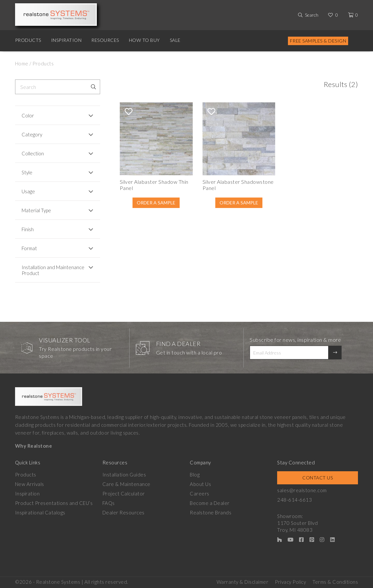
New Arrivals (30, 484)
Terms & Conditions (335, 582)
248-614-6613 (294, 500)
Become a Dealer (210, 503)
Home (22, 63)
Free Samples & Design (318, 41)
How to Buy (144, 40)
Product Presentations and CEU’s (54, 503)
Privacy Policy (290, 582)
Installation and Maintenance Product (53, 270)
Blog (195, 475)
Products (28, 40)
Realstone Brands (211, 512)
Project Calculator (124, 493)
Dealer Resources (124, 512)
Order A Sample (156, 203)
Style (27, 172)
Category (32, 134)
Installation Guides (124, 475)
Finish (28, 229)
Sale (175, 40)
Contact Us (318, 478)
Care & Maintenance (126, 484)
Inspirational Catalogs (40, 512)
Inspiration (66, 40)
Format (29, 248)
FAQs (109, 503)
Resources (105, 40)
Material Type (36, 210)
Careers (200, 493)
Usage (28, 191)
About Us (200, 484)
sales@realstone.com (302, 490)
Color (28, 115)
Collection (33, 153)
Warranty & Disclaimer (243, 582)
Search (312, 15)
